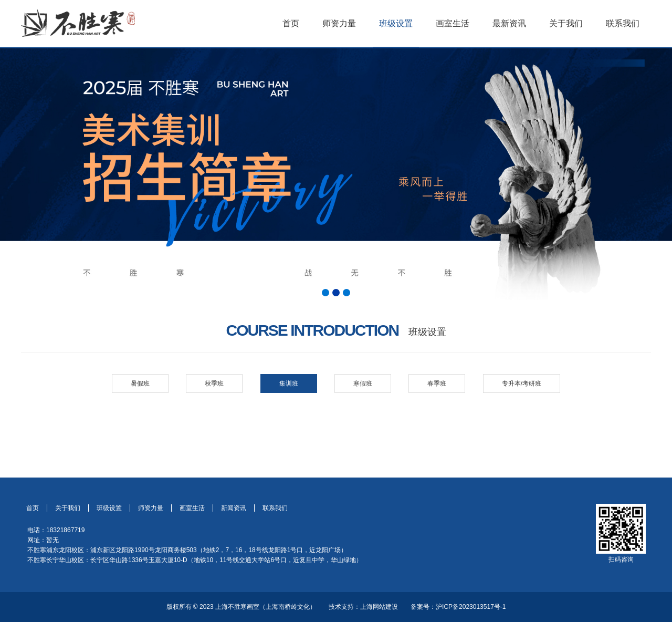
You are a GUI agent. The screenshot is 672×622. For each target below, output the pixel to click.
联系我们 (623, 23)
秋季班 (214, 383)
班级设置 (396, 23)
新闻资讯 (234, 508)
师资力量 (339, 23)
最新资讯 (509, 23)
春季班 (437, 383)
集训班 (289, 383)
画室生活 (453, 23)
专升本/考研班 (522, 383)
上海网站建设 (379, 607)
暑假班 (140, 383)
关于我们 (566, 23)
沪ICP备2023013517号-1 (471, 607)
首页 (291, 23)
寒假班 (363, 383)
